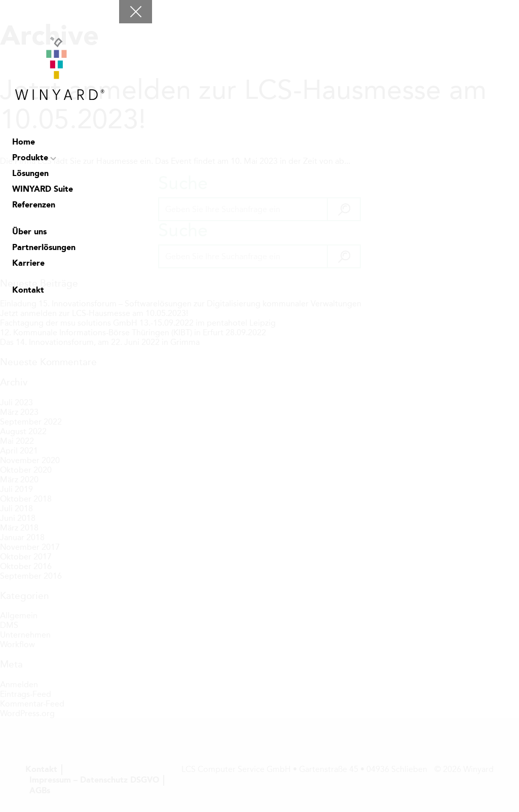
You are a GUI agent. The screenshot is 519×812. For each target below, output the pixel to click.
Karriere (28, 264)
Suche (44, 325)
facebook (69, 325)
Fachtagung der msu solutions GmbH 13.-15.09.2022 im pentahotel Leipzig (138, 323)
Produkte (30, 158)
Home (24, 143)
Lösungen (30, 174)
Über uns (29, 232)
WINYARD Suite (43, 190)
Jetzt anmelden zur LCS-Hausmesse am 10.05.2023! (244, 104)
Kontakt (28, 291)
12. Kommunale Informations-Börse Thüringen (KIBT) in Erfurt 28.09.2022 (133, 332)
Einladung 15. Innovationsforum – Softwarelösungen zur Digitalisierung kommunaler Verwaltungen (181, 304)
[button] (343, 209)
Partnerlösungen (44, 248)
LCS (95, 325)
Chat (19, 325)
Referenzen (34, 205)
